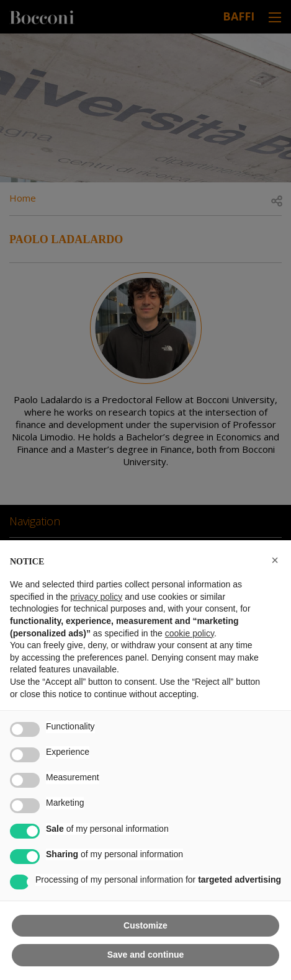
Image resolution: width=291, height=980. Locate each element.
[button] (275, 560)
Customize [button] (145, 925)
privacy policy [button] (96, 597)
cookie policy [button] (190, 633)
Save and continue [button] (146, 955)
